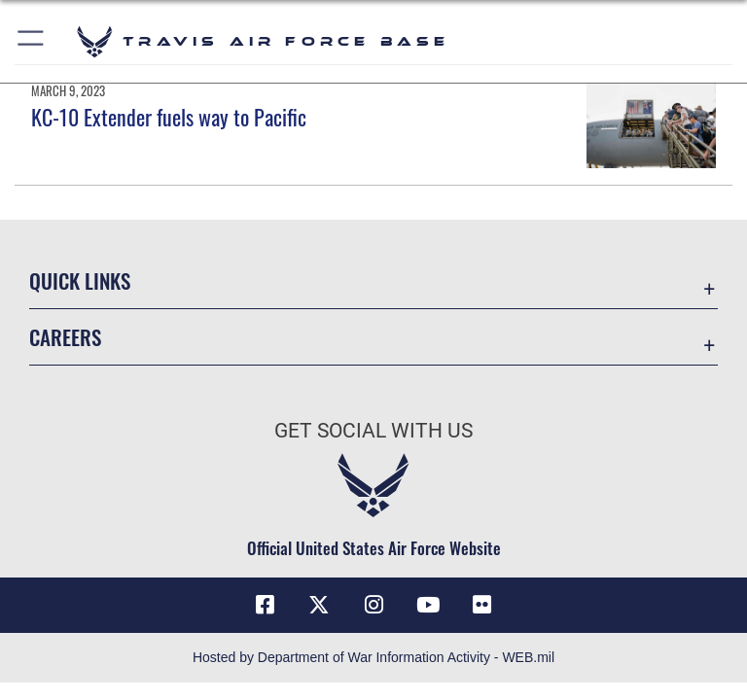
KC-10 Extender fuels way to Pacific (169, 117)
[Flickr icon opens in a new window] (482, 605)
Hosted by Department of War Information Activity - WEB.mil (373, 657)
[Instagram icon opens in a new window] (373, 605)
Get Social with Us (373, 431)
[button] (32, 41)
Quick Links (80, 280)
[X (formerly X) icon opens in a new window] (319, 605)
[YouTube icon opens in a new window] (428, 605)
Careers (65, 337)
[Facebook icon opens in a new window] (265, 605)
